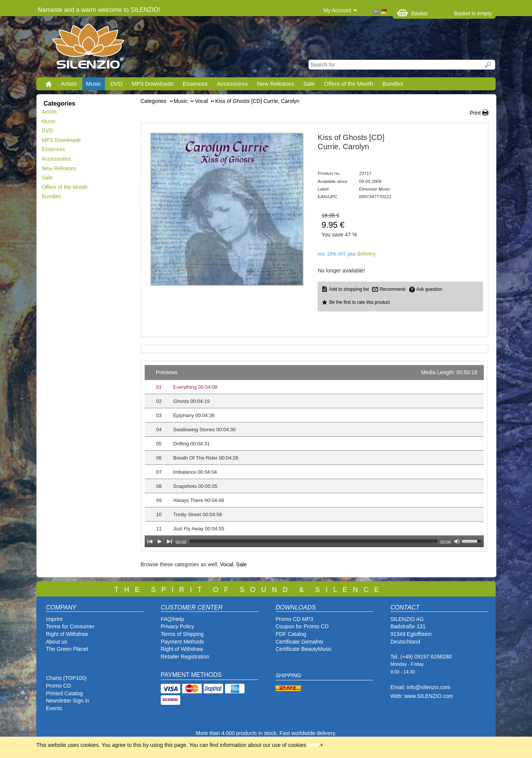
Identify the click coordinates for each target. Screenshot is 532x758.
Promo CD (58, 686)
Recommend (392, 289)
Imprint (54, 619)
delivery (366, 254)
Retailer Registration (185, 657)
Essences (195, 84)
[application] (314, 456)
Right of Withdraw (67, 634)
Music (94, 84)
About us (56, 642)
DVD (116, 84)
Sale (309, 84)
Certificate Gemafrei (299, 642)
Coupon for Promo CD (302, 626)
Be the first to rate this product (360, 302)
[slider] (313, 541)
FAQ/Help (172, 619)
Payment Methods (182, 642)
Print (475, 113)
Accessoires (233, 84)
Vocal (227, 564)
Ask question (429, 289)
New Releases (276, 84)
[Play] (160, 541)
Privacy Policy (177, 626)
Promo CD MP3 (294, 619)
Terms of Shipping (182, 634)
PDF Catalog (291, 634)
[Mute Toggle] (457, 541)
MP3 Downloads (153, 84)
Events (54, 708)
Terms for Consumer (70, 626)
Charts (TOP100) (66, 678)
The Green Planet (67, 649)
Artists (69, 84)
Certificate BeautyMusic (304, 649)
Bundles (393, 84)
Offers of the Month (349, 84)
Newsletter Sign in (68, 701)
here (313, 745)
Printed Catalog (64, 693)
